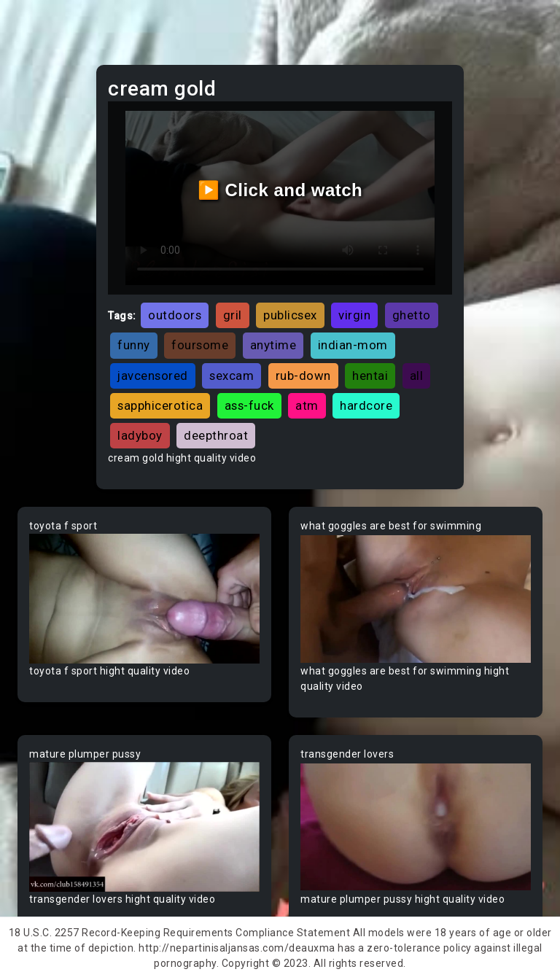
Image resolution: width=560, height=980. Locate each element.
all (417, 376)
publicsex (290, 315)
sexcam (232, 376)
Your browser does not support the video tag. (144, 599)
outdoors (175, 315)
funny (134, 345)
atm (307, 405)
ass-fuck (249, 405)
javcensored (153, 376)
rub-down (303, 376)
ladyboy (140, 435)
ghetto (412, 315)
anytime (273, 345)
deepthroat (216, 435)
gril (233, 315)
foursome (200, 345)
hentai (370, 376)
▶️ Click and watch (280, 190)
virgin (354, 315)
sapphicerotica (160, 405)
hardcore (366, 405)
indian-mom (353, 345)
